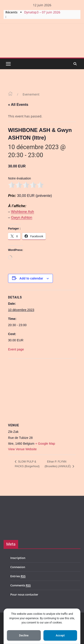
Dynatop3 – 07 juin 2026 (42, 12)
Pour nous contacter (24, 594)
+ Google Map (45, 444)
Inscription (18, 558)
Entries (18, 576)
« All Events (18, 105)
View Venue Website (22, 449)
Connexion (18, 567)
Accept (60, 635)
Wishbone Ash (22, 212)
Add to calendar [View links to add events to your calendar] (31, 278)
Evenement (31, 94)
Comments (20, 585)
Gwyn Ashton (22, 218)
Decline (24, 635)
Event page (16, 349)
